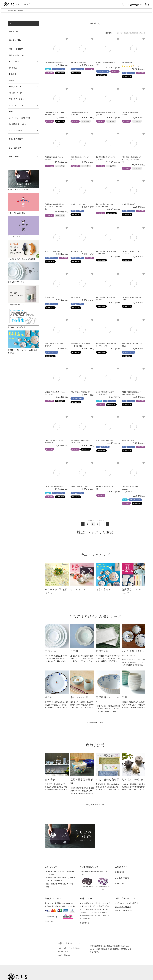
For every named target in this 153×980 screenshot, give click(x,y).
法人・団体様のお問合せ (124, 919)
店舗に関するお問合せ (123, 915)
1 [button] (87, 527)
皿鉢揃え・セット (16, 76)
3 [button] (98, 527)
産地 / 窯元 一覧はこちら (95, 812)
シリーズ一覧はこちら (95, 729)
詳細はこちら (120, 880)
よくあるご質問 (63, 959)
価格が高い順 (120, 35)
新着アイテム (14, 34)
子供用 (12, 83)
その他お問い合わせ (65, 963)
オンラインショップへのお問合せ (127, 911)
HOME (10, 13)
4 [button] (103, 527)
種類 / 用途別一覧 (16, 58)
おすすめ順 (140, 35)
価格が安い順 (107, 35)
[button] (82, 527)
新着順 (131, 35)
